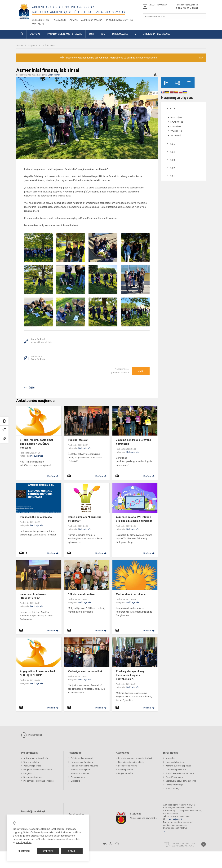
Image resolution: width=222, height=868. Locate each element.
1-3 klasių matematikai (82, 594)
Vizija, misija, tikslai (32, 766)
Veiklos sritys (40, 20)
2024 (172, 152)
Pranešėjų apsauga (174, 777)
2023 (172, 160)
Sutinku (72, 851)
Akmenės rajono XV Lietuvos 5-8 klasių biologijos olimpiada (134, 519)
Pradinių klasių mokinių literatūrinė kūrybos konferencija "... (130, 675)
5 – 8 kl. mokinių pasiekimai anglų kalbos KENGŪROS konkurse (36, 444)
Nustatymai (24, 851)
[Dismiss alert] (201, 58)
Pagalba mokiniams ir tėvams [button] (65, 34)
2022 (172, 168)
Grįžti (32, 388)
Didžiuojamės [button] (120, 34)
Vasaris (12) (176, 131)
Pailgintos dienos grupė (82, 758)
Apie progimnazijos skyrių (36, 758)
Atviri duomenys (173, 788)
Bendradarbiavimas (32, 777)
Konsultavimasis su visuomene (180, 773)
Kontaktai (38, 24)
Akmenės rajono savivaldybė (143, 818)
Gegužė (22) (176, 117)
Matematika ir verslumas (131, 594)
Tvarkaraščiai (31, 735)
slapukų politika (24, 842)
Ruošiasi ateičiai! (78, 440)
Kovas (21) (176, 126)
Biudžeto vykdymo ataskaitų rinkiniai (135, 758)
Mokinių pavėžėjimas (81, 770)
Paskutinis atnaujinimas (187, 7)
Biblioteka (75, 781)
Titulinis (20, 45)
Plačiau (51, 476)
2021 (172, 176)
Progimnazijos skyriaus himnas (38, 770)
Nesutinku (48, 851)
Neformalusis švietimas (82, 762)
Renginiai (28, 773)
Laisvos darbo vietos (175, 762)
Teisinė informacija (174, 785)
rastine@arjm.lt (175, 819)
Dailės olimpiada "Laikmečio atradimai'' (85, 519)
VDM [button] (103, 34)
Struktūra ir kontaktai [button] (156, 34)
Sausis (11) (176, 135)
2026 (172, 109)
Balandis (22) (177, 122)
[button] (21, 34)
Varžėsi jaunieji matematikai (85, 671)
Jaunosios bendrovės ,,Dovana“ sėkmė (33, 596)
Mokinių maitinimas (80, 773)
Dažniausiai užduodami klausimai (181, 781)
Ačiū (141, 371)
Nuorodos (170, 758)
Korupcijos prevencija (176, 770)
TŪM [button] (91, 34)
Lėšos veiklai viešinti (128, 766)
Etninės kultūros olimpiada (36, 517)
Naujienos (33, 45)
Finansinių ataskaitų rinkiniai (131, 762)
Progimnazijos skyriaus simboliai (39, 781)
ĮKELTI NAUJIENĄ (158, 5)
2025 (172, 144)
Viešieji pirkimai (125, 770)
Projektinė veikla (126, 773)
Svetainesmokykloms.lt (183, 846)
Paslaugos (59, 20)
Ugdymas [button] (35, 34)
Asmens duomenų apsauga (178, 766)
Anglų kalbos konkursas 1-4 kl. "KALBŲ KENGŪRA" (38, 673)
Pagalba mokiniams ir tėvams (84, 766)
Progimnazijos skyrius (120, 20)
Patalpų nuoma (78, 777)
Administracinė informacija (86, 20)
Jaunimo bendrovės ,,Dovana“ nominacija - (134, 442)
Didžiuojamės (48, 45)
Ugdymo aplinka (31, 762)
